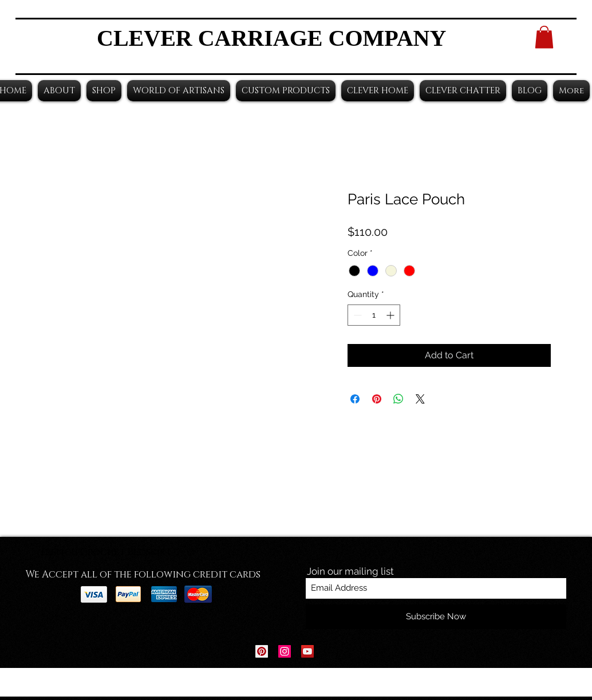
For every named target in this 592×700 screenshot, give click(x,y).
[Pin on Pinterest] (377, 399)
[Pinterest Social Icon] (262, 651)
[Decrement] (356, 315)
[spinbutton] (374, 315)
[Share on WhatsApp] (398, 399)
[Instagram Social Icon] (285, 651)
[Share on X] (420, 399)
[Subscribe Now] (436, 617)
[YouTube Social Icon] (307, 651)
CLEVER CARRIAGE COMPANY (271, 38)
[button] (544, 37)
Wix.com (367, 683)
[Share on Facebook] (355, 399)
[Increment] (391, 315)
